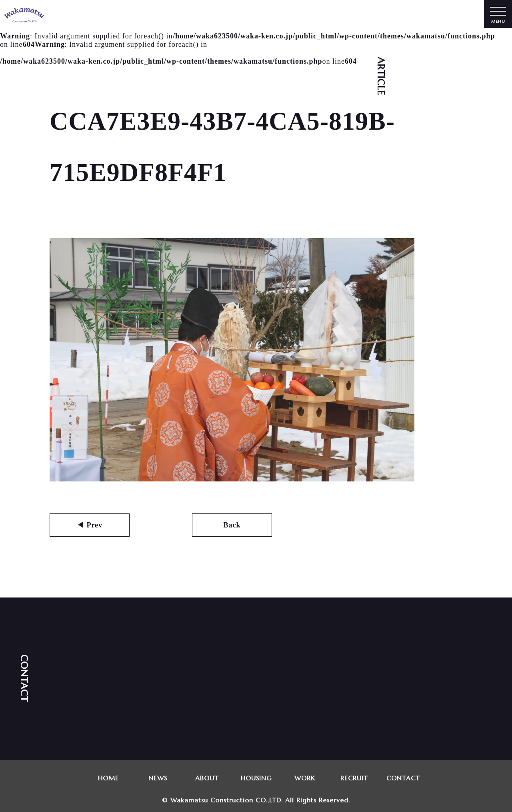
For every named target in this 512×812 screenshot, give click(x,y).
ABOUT (207, 778)
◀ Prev (90, 525)
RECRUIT (354, 778)
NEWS (158, 778)
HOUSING (256, 778)
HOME (108, 778)
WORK (305, 778)
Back (232, 525)
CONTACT (404, 778)
